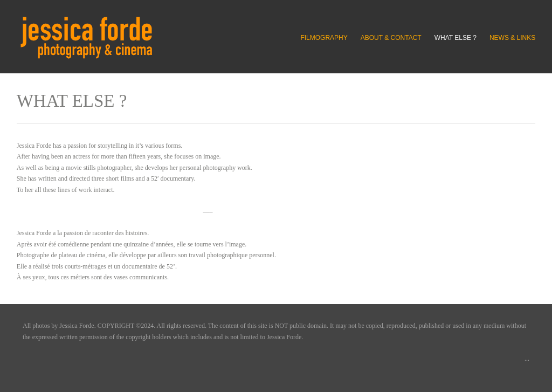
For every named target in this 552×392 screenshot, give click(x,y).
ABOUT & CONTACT (391, 38)
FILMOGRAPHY (324, 38)
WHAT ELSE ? (456, 38)
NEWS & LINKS (512, 38)
